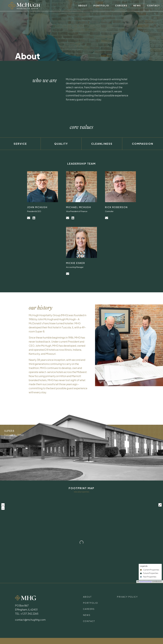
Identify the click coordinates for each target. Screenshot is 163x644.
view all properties (81, 492)
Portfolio (101, 6)
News (137, 6)
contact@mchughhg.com (30, 620)
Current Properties (151, 570)
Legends (144, 566)
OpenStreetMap (145, 582)
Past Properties (150, 577)
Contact (154, 6)
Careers (121, 6)
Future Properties (151, 573)
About (83, 6)
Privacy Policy (127, 597)
